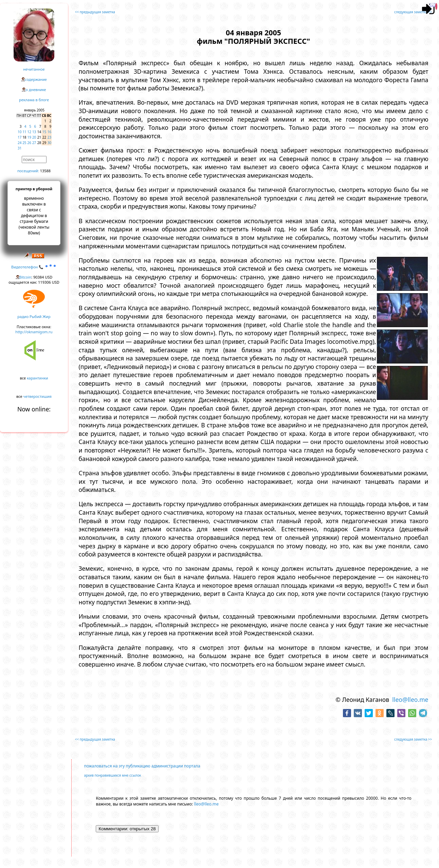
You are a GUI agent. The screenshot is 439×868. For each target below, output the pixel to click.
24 (20, 143)
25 (24, 143)
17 (20, 137)
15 (44, 132)
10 (20, 132)
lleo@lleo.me (410, 699)
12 (29, 132)
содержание (36, 79)
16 (49, 132)
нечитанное (34, 69)
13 (34, 132)
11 (24, 132)
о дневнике (36, 90)
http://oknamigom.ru (34, 332)
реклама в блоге (34, 100)
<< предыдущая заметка (95, 12)
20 (34, 137)
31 (20, 148)
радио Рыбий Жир (34, 316)
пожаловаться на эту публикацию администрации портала (142, 766)
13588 (45, 171)
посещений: (28, 171)
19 (29, 137)
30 (49, 143)
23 (49, 137)
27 (34, 143)
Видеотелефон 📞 (34, 267)
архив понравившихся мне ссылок (112, 775)
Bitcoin (25, 277)
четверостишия (38, 396)
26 (29, 143)
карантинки (38, 378)
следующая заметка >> (413, 12)
